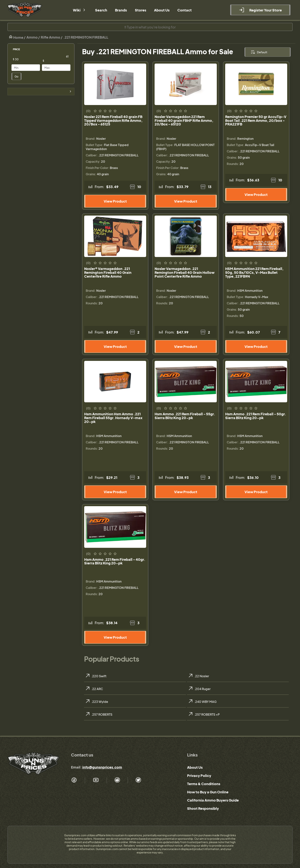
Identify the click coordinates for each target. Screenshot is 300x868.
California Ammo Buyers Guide (213, 800)
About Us (195, 767)
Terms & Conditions (204, 784)
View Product (115, 201)
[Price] (29, 59)
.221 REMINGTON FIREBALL (86, 37)
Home (16, 37)
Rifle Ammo (51, 37)
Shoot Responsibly (203, 808)
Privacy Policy (199, 775)
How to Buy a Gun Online (208, 792)
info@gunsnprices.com (102, 767)
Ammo (32, 37)
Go (16, 76)
